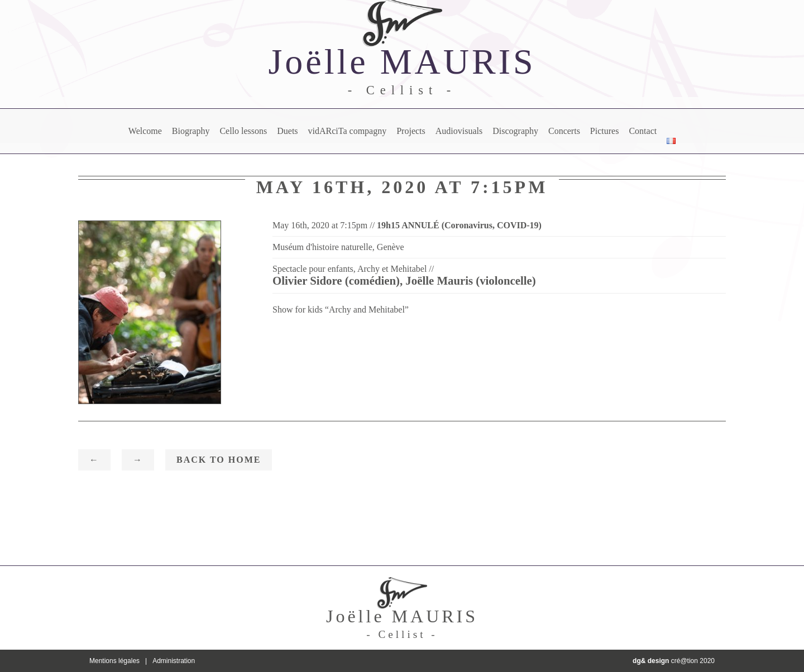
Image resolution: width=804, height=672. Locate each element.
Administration (174, 661)
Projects (411, 131)
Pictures (605, 131)
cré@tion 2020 (674, 661)
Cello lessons (243, 131)
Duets (287, 131)
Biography (191, 131)
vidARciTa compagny (348, 131)
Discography (515, 131)
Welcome (145, 131)
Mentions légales (114, 661)
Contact (643, 131)
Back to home (219, 460)
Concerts (564, 131)
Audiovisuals (459, 131)
